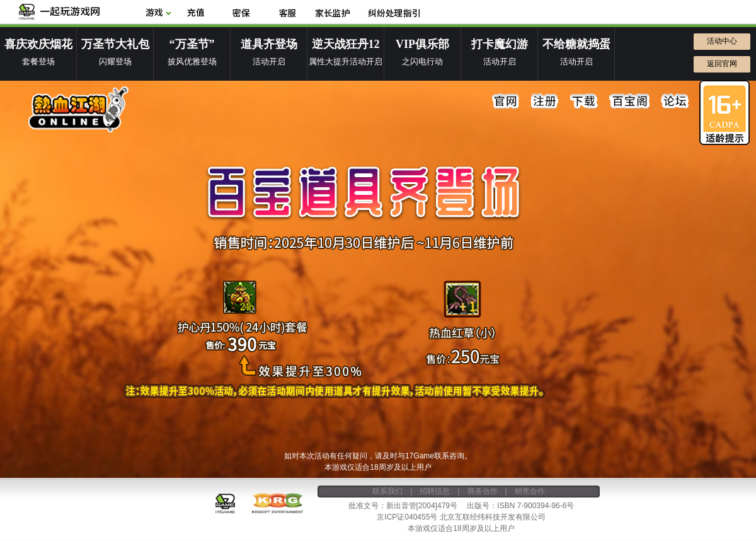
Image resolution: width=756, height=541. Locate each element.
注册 (545, 102)
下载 (584, 102)
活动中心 (722, 41)
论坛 (675, 102)
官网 (506, 102)
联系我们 (387, 491)
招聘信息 (435, 491)
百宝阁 (629, 102)
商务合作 (483, 491)
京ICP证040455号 (407, 517)
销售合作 (530, 491)
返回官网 (722, 64)
